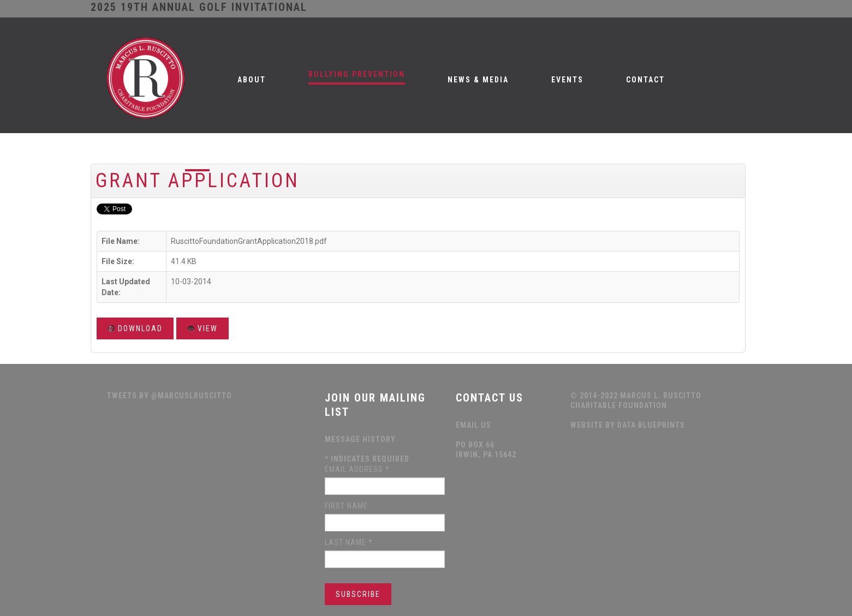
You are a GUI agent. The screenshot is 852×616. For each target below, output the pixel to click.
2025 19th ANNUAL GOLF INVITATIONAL (199, 7)
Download (135, 328)
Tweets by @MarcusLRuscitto (169, 396)
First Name (346, 506)
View (202, 328)
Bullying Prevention (357, 74)
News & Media (478, 80)
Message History (360, 439)
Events (567, 80)
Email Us (473, 425)
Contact (645, 80)
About (252, 80)
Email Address (357, 469)
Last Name (349, 542)
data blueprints (651, 425)
